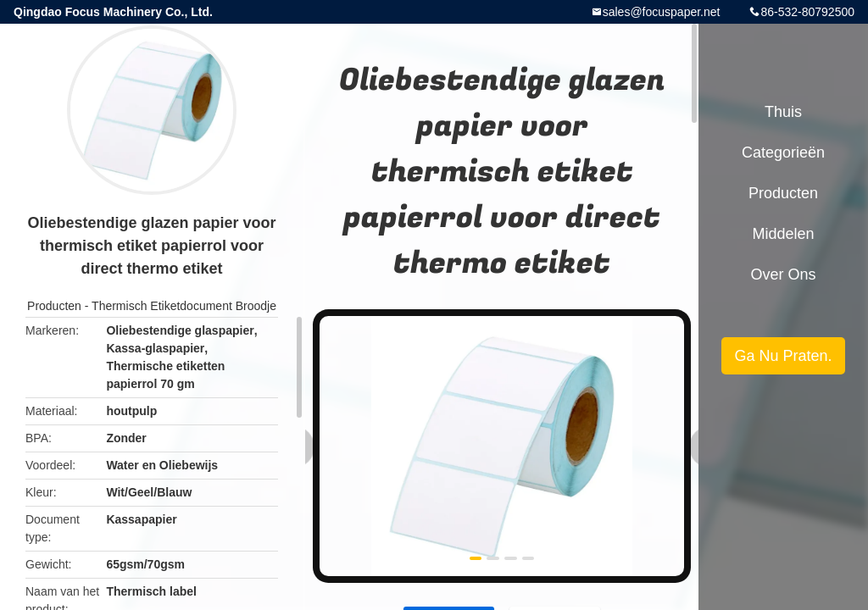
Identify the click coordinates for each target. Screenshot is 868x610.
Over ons (783, 274)
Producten (54, 306)
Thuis (783, 112)
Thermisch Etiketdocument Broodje (184, 306)
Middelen (783, 234)
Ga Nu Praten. (783, 356)
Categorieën (783, 152)
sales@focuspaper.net (662, 12)
